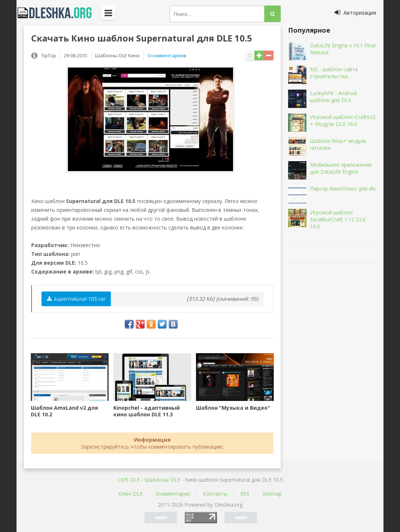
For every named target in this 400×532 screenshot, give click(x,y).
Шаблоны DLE (162, 480)
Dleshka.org (59, 13)
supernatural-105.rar (76, 299)
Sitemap (272, 494)
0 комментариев (167, 55)
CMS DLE (129, 480)
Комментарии (173, 494)
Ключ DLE (130, 494)
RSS (245, 494)
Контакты (215, 494)
